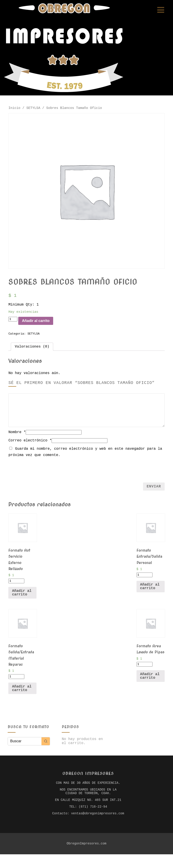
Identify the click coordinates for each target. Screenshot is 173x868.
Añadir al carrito (42, 324)
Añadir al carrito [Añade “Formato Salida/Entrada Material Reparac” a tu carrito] (22, 696)
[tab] (32, 351)
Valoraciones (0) (32, 351)
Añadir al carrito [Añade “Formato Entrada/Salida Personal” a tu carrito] (150, 593)
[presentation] (86, 474)
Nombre (17, 437)
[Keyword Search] (25, 749)
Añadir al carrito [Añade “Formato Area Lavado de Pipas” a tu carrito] (150, 684)
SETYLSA (33, 108)
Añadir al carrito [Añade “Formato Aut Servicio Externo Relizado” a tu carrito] (22, 599)
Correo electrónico (30, 446)
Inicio (14, 108)
